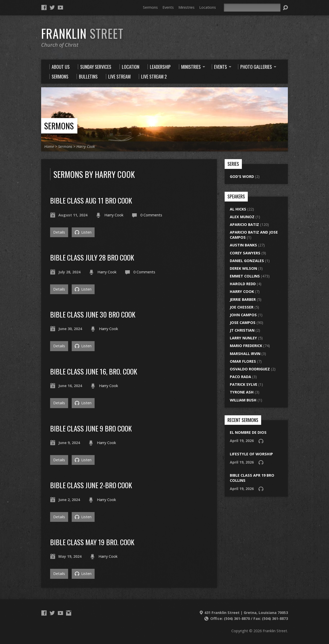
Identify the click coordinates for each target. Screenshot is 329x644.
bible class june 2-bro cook (91, 485)
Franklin (82, 33)
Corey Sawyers (245, 253)
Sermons (150, 7)
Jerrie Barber (243, 299)
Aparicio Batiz (244, 224)
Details (59, 232)
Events (168, 7)
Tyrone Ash (242, 392)
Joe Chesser (242, 307)
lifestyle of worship (251, 454)
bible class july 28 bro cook (92, 257)
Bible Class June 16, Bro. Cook (94, 371)
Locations (208, 7)
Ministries (186, 7)
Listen (83, 232)
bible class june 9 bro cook (91, 428)
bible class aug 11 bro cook (91, 200)
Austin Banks (243, 245)
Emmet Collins (245, 276)
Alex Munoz (242, 217)
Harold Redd (243, 284)
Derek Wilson (243, 268)
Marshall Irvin (245, 354)
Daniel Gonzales (247, 261)
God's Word (242, 176)
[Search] (252, 8)
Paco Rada (240, 377)
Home (49, 146)
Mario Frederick (246, 346)
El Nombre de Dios (248, 432)
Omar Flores (243, 361)
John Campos (243, 315)
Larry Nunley (243, 338)
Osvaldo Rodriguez (250, 369)
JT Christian (242, 330)
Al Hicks (238, 209)
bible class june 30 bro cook (93, 314)
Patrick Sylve (244, 384)
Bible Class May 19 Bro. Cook (92, 542)
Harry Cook (86, 146)
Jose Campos (243, 323)
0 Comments (151, 215)
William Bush (243, 400)
